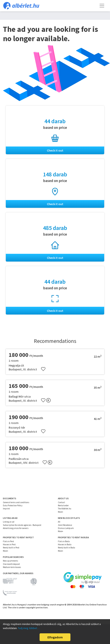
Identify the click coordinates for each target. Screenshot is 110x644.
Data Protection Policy (13, 505)
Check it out (55, 150)
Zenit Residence (65, 525)
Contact (61, 502)
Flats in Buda (64, 541)
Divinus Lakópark (66, 528)
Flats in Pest (8, 541)
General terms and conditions (16, 502)
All (59, 522)
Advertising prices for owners (16, 528)
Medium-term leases (12, 567)
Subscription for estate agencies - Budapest (22, 525)
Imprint (6, 509)
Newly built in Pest (11, 548)
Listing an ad (9, 522)
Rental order (63, 505)
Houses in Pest (9, 544)
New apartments (10, 561)
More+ (60, 512)
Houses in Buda (65, 544)
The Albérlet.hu (65, 509)
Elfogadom (55, 637)
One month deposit (11, 564)
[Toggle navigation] (102, 6)
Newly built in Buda (66, 548)
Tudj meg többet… (29, 628)
